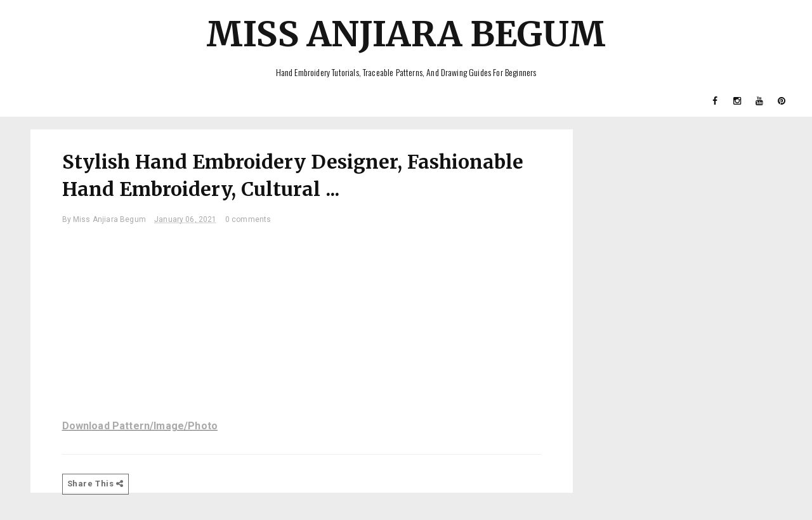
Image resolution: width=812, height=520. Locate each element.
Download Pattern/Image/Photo (140, 426)
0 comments (248, 219)
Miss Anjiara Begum (406, 34)
